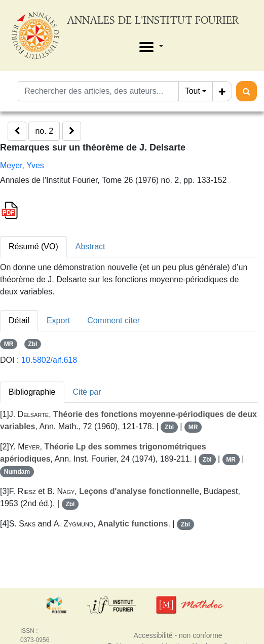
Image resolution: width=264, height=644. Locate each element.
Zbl (32, 344)
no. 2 (44, 131)
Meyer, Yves (22, 165)
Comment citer (114, 320)
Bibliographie (32, 392)
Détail (19, 320)
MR (9, 344)
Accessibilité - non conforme (178, 635)
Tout (193, 91)
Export (58, 320)
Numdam (17, 472)
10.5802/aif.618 (49, 360)
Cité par (87, 392)
